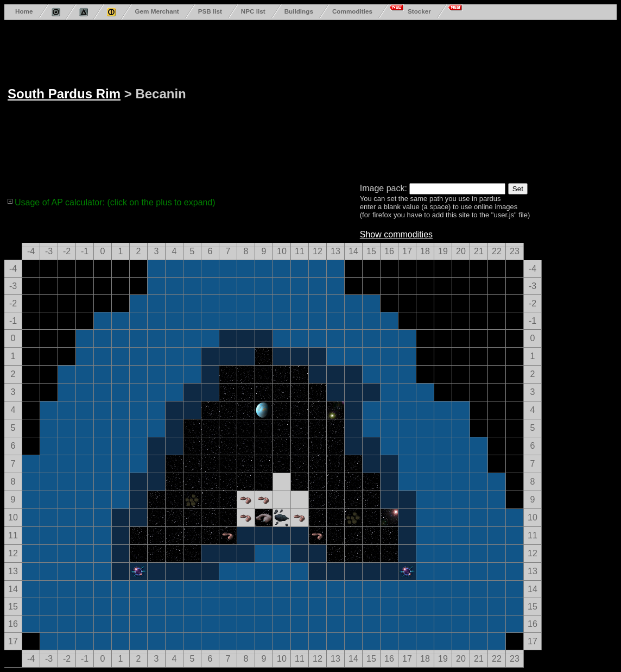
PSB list (210, 11)
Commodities (352, 11)
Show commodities (396, 234)
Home (24, 11)
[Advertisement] (389, 99)
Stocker (419, 11)
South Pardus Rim (64, 94)
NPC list (253, 11)
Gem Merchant (157, 11)
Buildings (299, 11)
